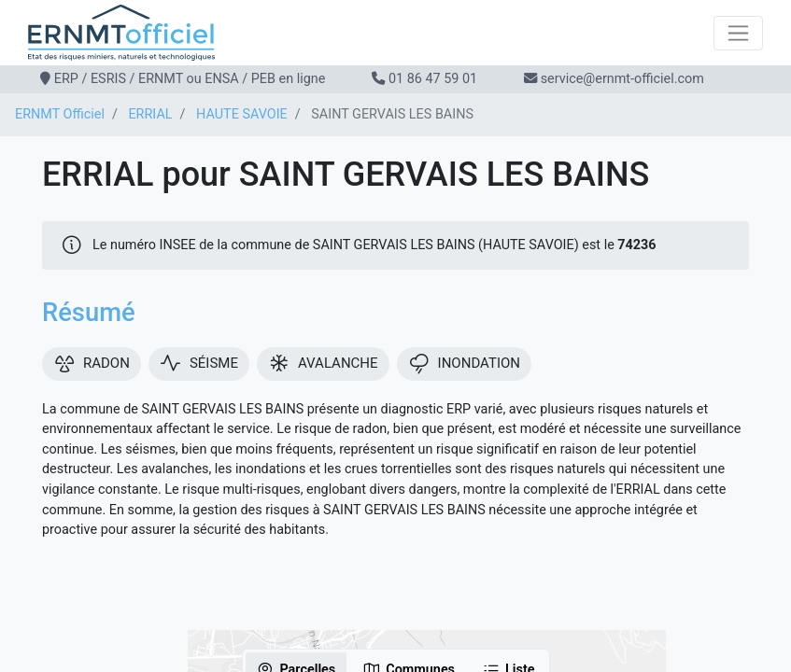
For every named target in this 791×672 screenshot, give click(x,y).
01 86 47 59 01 (433, 79)
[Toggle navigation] (738, 33)
